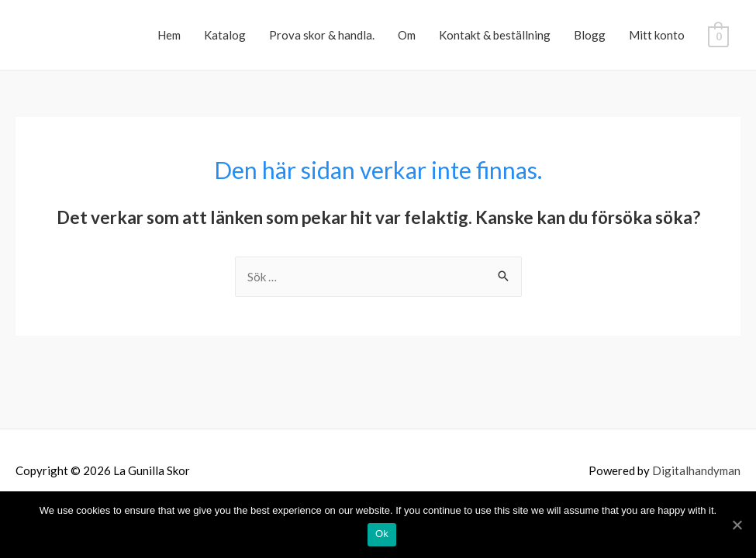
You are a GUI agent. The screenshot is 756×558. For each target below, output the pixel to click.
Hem (169, 35)
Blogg (590, 35)
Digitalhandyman (696, 470)
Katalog (225, 35)
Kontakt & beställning (495, 35)
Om (407, 35)
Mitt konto (657, 35)
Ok (382, 534)
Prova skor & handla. (322, 35)
